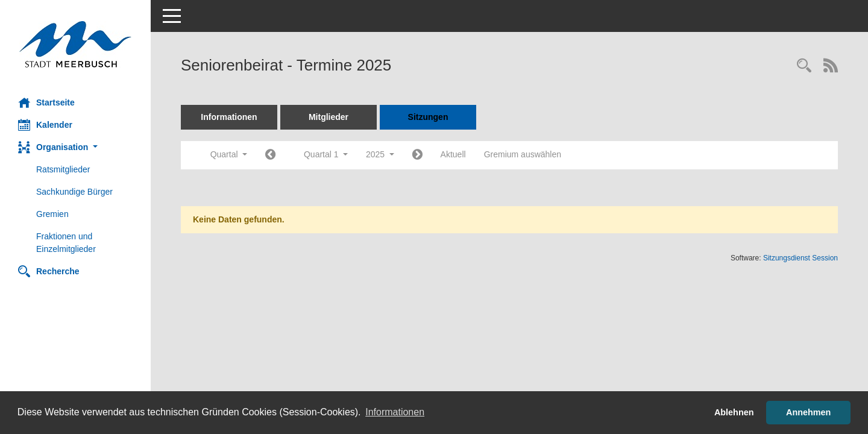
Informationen (229, 117)
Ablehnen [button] (734, 412)
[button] (75, 147)
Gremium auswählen (523, 154)
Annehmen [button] (808, 412)
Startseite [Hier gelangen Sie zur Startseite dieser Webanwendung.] (46, 102)
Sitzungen (428, 117)
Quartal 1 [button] (326, 154)
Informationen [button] (395, 412)
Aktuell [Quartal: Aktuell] (453, 154)
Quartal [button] (229, 154)
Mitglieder (329, 117)
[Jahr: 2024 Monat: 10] (270, 155)
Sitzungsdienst (800, 258)
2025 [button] (380, 154)
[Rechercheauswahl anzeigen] (804, 67)
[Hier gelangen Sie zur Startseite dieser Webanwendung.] (75, 44)
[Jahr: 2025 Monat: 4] (417, 155)
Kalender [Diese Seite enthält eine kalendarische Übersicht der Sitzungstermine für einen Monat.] (45, 125)
